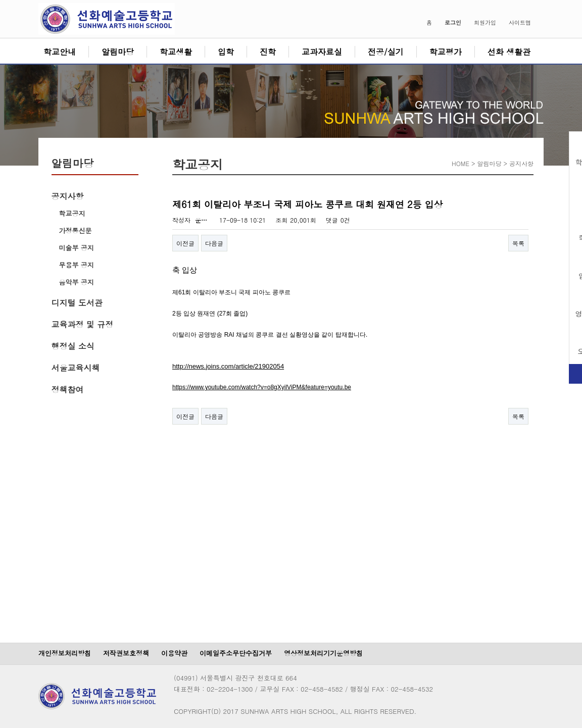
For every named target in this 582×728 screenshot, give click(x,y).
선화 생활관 (509, 52)
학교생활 (176, 52)
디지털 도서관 (77, 303)
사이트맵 (520, 22)
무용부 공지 (77, 265)
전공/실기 (386, 52)
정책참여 (68, 389)
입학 (226, 52)
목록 (518, 243)
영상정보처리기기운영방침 (323, 653)
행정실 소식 (73, 346)
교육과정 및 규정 (83, 324)
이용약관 (174, 653)
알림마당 (118, 52)
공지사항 (68, 196)
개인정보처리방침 (65, 653)
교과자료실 (322, 52)
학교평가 (446, 52)
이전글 (185, 243)
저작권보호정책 (126, 653)
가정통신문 (76, 230)
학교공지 (72, 213)
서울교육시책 (76, 368)
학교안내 (60, 52)
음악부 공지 (77, 282)
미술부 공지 (77, 248)
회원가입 (485, 22)
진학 (268, 52)
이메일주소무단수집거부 (236, 653)
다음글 (214, 243)
